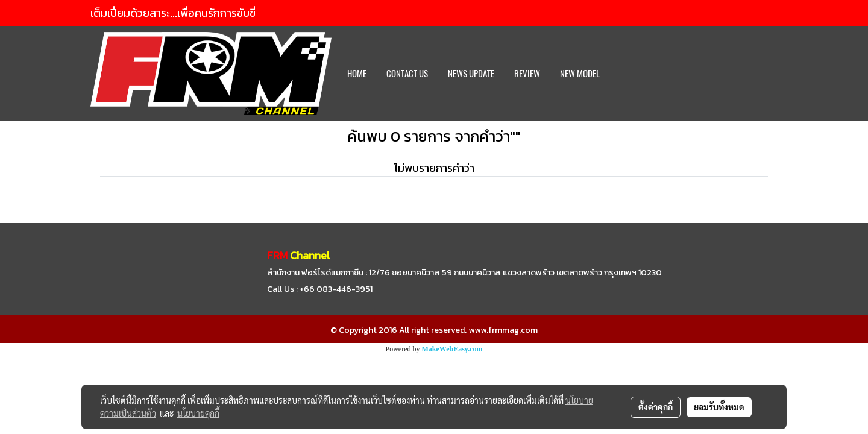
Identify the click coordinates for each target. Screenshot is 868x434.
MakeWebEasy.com (452, 349)
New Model (580, 74)
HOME (357, 74)
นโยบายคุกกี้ (198, 413)
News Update (471, 74)
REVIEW (527, 74)
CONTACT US (407, 74)
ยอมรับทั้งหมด (719, 407)
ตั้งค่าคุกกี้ (656, 407)
